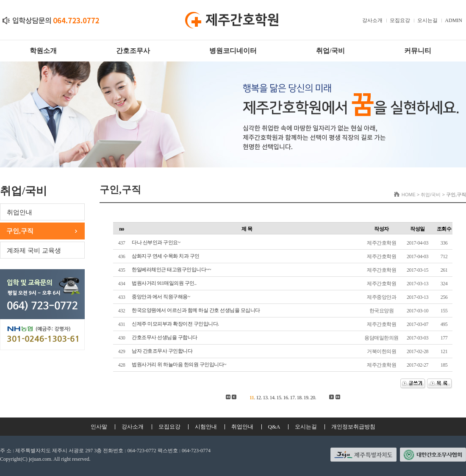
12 (258, 398)
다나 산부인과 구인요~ (156, 242)
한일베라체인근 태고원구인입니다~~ (171, 270)
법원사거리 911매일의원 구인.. (164, 283)
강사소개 (372, 20)
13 (265, 398)
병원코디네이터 (233, 51)
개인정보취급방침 (353, 427)
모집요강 (400, 20)
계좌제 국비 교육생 (34, 251)
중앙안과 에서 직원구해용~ (161, 297)
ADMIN (454, 20)
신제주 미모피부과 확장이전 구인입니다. (175, 324)
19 (306, 398)
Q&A (274, 427)
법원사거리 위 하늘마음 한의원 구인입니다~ (179, 365)
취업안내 (19, 212)
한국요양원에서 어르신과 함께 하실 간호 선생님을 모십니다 (196, 310)
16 (285, 398)
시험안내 (206, 427)
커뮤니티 (418, 51)
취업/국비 (330, 51)
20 (312, 398)
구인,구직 (20, 231)
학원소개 (43, 51)
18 (299, 398)
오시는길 (427, 20)
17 (292, 398)
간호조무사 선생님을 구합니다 (165, 337)
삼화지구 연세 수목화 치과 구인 (166, 256)
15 (279, 398)
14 (272, 398)
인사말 (99, 427)
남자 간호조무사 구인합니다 (162, 351)
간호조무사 (133, 51)
